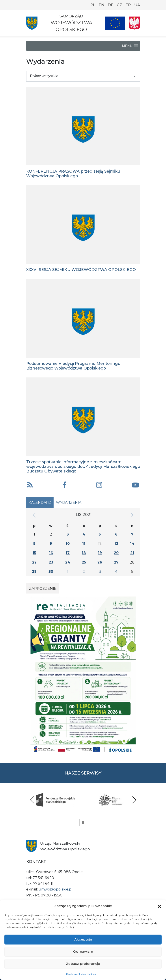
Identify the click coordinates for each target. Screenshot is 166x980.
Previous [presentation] (32, 800)
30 (51, 572)
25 (84, 562)
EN (102, 5)
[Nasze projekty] (115, 23)
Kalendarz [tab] (40, 503)
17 (68, 553)
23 (51, 562)
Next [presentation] (134, 800)
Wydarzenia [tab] (69, 503)
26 (100, 562)
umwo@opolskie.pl (56, 889)
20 (116, 553)
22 (34, 562)
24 (68, 562)
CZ (119, 5)
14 (132, 544)
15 (34, 553)
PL (93, 5)
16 (51, 553)
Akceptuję (83, 939)
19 (100, 553)
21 (132, 553)
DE (111, 5)
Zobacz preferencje (83, 964)
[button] (159, 906)
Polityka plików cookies (81, 974)
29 (34, 572)
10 (68, 544)
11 (84, 544)
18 (84, 553)
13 (116, 544)
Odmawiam (83, 951)
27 (116, 562)
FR (128, 5)
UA (137, 5)
